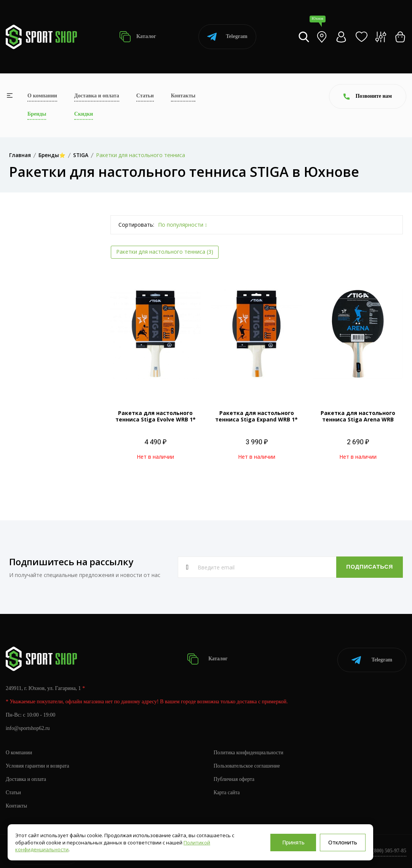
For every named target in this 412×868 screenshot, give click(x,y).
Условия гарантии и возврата (38, 764)
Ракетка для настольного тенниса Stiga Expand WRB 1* (256, 416)
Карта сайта (227, 791)
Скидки (84, 114)
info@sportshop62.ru (28, 726)
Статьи (145, 96)
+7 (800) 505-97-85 (385, 849)
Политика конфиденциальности (250, 751)
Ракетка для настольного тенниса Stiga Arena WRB (358, 416)
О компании (42, 96)
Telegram (227, 37)
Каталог (138, 37)
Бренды (37, 114)
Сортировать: (136, 225)
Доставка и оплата (97, 96)
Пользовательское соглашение (248, 764)
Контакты (183, 96)
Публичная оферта (235, 777)
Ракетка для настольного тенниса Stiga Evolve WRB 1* (156, 416)
